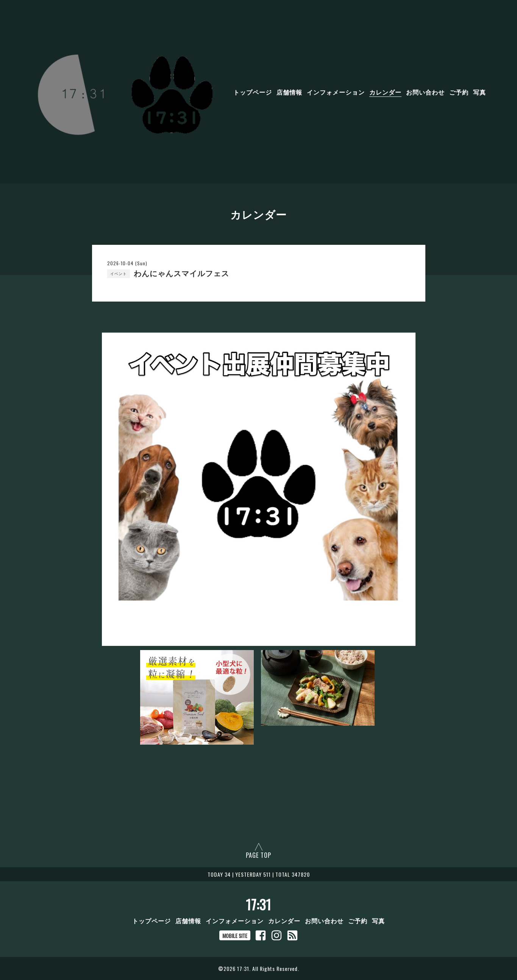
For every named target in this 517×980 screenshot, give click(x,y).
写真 (480, 92)
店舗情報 (289, 92)
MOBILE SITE (235, 936)
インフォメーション (336, 92)
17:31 (258, 904)
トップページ (253, 92)
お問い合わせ (425, 92)
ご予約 (459, 92)
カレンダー (385, 92)
